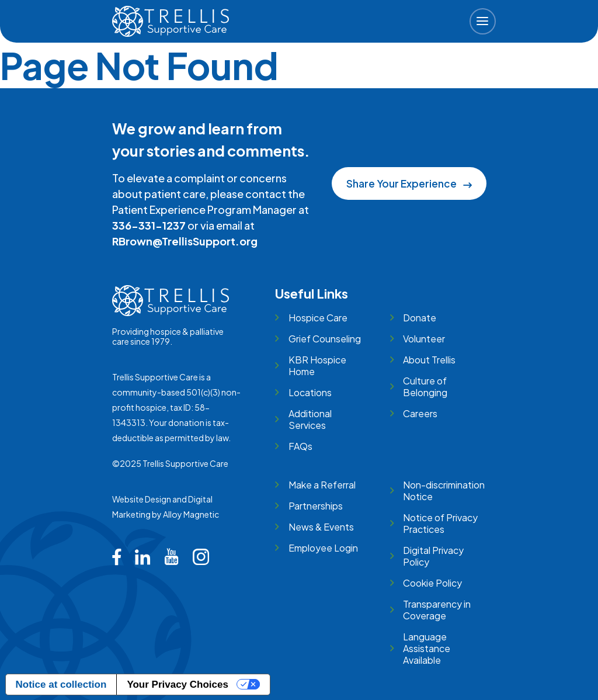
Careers (420, 413)
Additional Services (310, 419)
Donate (420, 318)
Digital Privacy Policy (433, 556)
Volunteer (424, 339)
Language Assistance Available (427, 648)
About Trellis (429, 360)
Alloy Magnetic (191, 514)
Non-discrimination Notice (444, 491)
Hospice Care (318, 318)
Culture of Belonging (425, 387)
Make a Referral (322, 485)
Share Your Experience (409, 183)
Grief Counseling (325, 339)
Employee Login (323, 548)
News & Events (321, 527)
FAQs (300, 446)
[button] (483, 21)
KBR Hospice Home (317, 365)
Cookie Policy (432, 583)
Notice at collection (61, 685)
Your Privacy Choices (178, 685)
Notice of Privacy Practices (440, 523)
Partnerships (316, 506)
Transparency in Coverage (437, 610)
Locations (310, 392)
